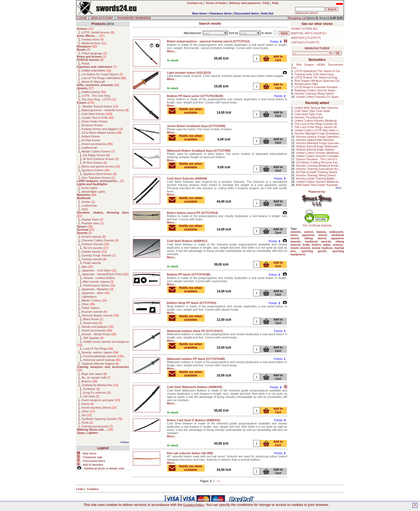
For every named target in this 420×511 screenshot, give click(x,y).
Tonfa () (87, 423)
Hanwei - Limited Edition (99, 278)
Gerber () (88, 202)
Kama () (87, 404)
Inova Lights (89, 188)
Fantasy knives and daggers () (102, 129)
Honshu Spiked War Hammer (315, 140)
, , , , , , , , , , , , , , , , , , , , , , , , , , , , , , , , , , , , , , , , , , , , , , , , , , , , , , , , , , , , (313, 53)
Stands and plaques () (97, 327)
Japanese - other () (95, 293)
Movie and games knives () (101, 166)
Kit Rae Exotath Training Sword (316, 172)
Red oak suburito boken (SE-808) (190, 453)
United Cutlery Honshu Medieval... (317, 121)
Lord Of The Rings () (98, 349)
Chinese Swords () (95, 244)
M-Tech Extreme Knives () (101, 159)
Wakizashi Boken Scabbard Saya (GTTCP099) (199, 151)
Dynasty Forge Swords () (99, 255)
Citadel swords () (94, 252)
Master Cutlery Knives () (98, 151)
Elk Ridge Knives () (96, 155)
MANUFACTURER (317, 48)
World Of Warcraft (93, 82)
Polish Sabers (91, 308)
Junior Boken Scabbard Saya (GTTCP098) (196, 126)
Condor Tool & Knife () (97, 118)
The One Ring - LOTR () (99, 99)
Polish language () (94, 53)
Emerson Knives (92, 125)
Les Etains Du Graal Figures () (102, 74)
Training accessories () (97, 426)
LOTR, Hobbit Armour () (98, 32)
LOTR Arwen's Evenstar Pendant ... (318, 87)
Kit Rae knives (91, 140)
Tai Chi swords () (96, 248)
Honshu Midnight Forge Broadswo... (318, 133)
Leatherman (89, 148)
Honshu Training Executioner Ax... (318, 169)
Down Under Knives (94, 121)
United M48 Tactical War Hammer (316, 108)
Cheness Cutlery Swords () (100, 240)
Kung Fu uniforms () (97, 393)
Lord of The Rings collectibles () (104, 78)
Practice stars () (93, 223)
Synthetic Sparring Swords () (102, 419)
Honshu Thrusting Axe (309, 117)
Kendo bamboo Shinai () (99, 408)
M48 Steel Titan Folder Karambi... (318, 185)
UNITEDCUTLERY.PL (305, 42)
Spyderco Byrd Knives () (100, 174)
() (85, 29)
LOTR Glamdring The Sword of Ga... (318, 71)
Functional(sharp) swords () (103, 356)
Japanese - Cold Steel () (99, 270)
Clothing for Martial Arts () (100, 385)
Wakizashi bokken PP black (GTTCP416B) (196, 359)
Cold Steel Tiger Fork (308, 114)
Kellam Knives (91, 136)
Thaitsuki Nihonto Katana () (100, 364)
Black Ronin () (93, 319)
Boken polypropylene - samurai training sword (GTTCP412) (208, 41)
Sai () (87, 415)
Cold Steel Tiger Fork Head (312, 111)
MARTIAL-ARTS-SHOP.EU (309, 33)
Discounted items (246, 13)
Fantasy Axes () (93, 39)
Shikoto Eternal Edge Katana (315, 150)
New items (199, 13)
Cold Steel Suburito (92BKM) (187, 178)
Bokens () (89, 381)
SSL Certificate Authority (317, 224)
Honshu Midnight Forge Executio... (319, 143)
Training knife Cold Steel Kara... (315, 74)
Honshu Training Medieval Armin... (318, 166)
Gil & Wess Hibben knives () (101, 133)
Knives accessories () (97, 144)
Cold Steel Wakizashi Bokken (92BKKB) (195, 387)
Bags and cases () (94, 374)
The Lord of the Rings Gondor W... (317, 124)
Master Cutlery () (94, 300)
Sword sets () (93, 323)
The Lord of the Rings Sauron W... (317, 127)
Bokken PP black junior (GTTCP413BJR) (195, 96)
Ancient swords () (94, 237)
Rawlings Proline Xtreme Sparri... (316, 90)
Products (99, 24)
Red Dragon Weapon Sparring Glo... (318, 81)
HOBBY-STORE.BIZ (304, 29)
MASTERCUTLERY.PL (306, 38)
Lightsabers (89, 297)
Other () (88, 304)
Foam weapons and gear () (101, 400)
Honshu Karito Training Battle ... (317, 178)
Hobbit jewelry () (94, 92)
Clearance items (220, 13)
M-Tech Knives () (95, 163)
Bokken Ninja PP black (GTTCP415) (192, 303)
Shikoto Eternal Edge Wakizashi (317, 146)
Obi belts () (91, 396)
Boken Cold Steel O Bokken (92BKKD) (194, 420)
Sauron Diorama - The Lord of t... (318, 159)
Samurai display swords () (100, 315)
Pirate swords (92, 263)
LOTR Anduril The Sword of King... (317, 77)
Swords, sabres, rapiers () (100, 352)
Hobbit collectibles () (96, 70)
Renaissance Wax (306, 84)
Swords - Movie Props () (99, 334)
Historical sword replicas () (102, 360)
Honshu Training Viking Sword (314, 94)
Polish (85, 64)
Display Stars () (92, 219)
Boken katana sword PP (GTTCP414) (192, 213)
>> (218, 481)
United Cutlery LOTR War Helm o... (317, 130)
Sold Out (267, 13)
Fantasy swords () (94, 259)
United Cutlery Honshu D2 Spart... (318, 97)
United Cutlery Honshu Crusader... (318, 156)
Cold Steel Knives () (97, 114)
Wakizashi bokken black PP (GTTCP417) (195, 331)
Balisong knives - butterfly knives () (105, 110)
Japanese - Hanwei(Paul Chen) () (105, 274)
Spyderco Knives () (95, 170)
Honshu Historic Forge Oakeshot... (319, 137)
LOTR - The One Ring (96, 96)
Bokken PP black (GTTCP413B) (189, 274)
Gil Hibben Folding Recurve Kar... (318, 162)
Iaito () (87, 267)
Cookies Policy (194, 505)
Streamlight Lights (93, 192)
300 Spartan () (93, 338)
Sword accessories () (97, 330)
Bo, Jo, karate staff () (96, 378)
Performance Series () (99, 285)
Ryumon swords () (94, 312)
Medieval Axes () (94, 43)
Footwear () (91, 389)
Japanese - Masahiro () (97, 289)
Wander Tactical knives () (100, 106)
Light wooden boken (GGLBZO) (189, 73)
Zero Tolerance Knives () (98, 178)
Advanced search (307, 13)
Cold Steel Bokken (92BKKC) (187, 241)
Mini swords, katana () (98, 282)
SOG (85, 209)
